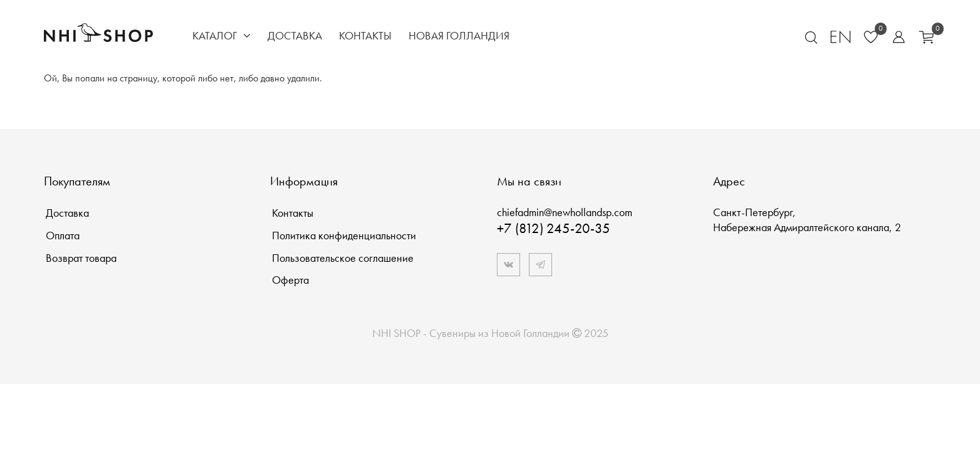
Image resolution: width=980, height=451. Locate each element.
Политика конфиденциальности (344, 235)
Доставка (295, 35)
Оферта (290, 280)
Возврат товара (81, 258)
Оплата (63, 235)
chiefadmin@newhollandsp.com (565, 212)
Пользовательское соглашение (343, 258)
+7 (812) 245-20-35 (554, 228)
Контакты (365, 35)
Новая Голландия (459, 35)
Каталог (222, 35)
